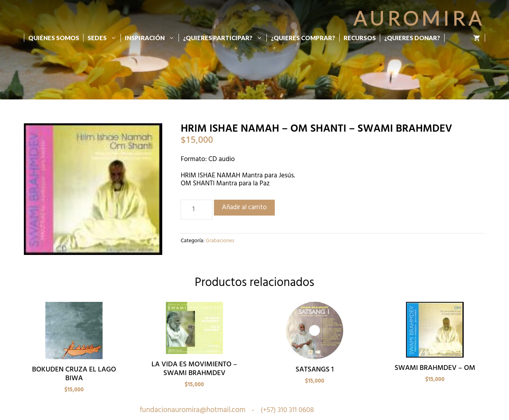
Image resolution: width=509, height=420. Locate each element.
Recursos (360, 38)
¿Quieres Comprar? (303, 38)
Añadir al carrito (244, 207)
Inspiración (152, 38)
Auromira (419, 18)
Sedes (104, 38)
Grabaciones (220, 241)
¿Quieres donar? (412, 38)
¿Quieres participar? (225, 38)
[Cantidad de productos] (196, 210)
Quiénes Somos (54, 38)
